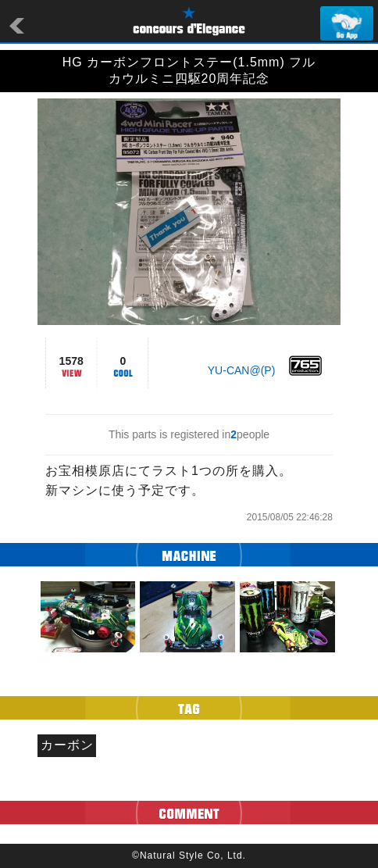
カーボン (67, 745)
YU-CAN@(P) (242, 370)
